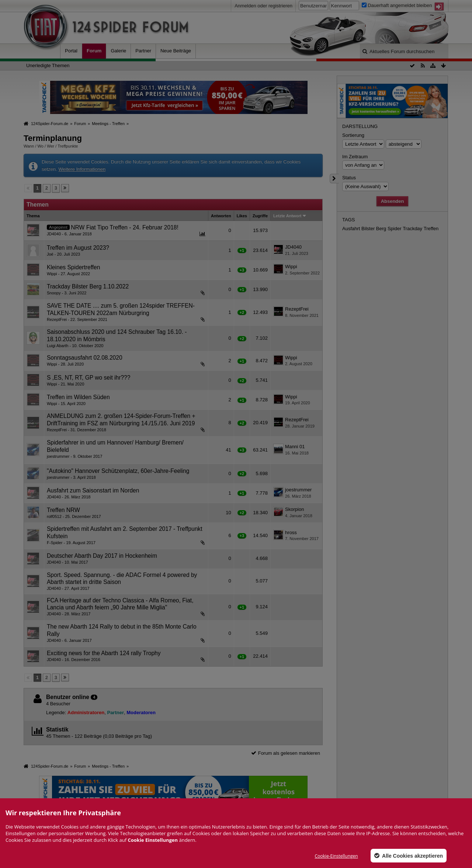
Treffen (431, 229)
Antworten (221, 216)
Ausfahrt (351, 229)
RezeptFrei (297, 309)
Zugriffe (260, 216)
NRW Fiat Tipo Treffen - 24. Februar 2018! (125, 227)
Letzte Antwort (287, 216)
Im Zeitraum (355, 157)
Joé (50, 254)
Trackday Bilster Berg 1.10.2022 (88, 286)
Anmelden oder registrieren (263, 6)
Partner (143, 51)
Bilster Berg (374, 229)
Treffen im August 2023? (78, 248)
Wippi (52, 274)
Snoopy (54, 293)
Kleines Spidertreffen (73, 267)
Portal (71, 51)
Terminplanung (53, 138)
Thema (33, 216)
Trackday (412, 229)
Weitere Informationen (82, 169)
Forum (94, 51)
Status (349, 178)
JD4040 (54, 234)
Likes (242, 216)
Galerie (118, 51)
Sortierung (353, 135)
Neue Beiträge (176, 51)
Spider (395, 229)
